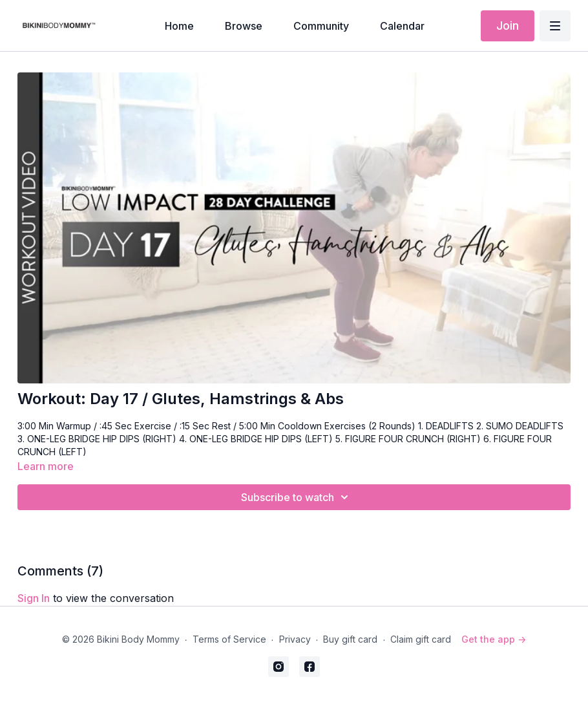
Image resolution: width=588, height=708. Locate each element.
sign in (34, 598)
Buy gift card (350, 639)
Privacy (295, 639)
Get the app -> (494, 639)
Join (508, 26)
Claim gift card (421, 639)
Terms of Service (229, 639)
